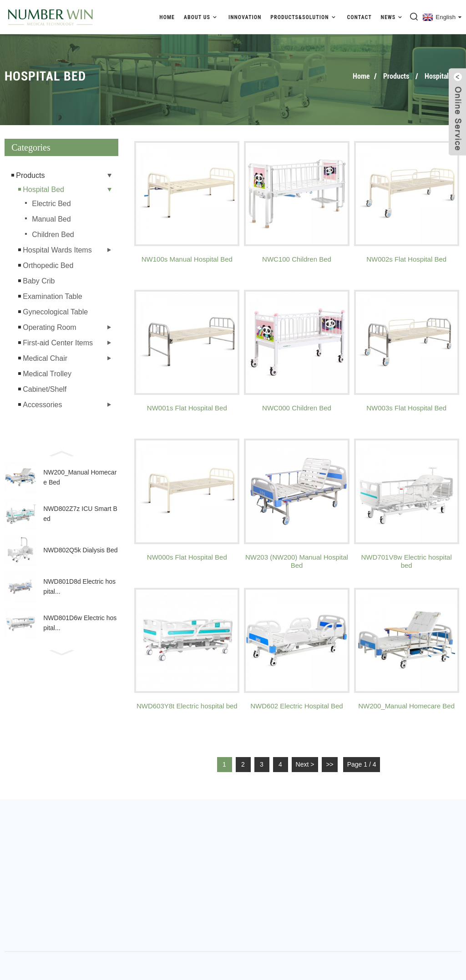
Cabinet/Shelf (45, 389)
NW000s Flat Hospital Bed (187, 557)
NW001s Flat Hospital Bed (187, 408)
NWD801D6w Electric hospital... (80, 623)
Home (167, 17)
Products (396, 76)
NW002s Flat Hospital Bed (406, 259)
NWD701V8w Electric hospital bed (407, 561)
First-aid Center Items (58, 343)
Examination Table (52, 296)
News (393, 17)
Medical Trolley (47, 374)
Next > (305, 764)
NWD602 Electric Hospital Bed (296, 706)
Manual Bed (51, 219)
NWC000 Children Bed (297, 408)
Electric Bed (51, 204)
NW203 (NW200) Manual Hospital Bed (297, 561)
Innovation (245, 17)
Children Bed (53, 235)
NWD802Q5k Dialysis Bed (80, 550)
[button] (61, 453)
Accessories (42, 405)
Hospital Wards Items (57, 250)
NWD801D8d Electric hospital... (79, 586)
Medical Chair (45, 358)
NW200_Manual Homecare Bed (80, 477)
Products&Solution (304, 17)
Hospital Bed (443, 76)
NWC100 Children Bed (297, 259)
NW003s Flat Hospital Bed (406, 408)
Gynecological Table (55, 312)
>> (329, 764)
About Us (202, 17)
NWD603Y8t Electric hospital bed (187, 706)
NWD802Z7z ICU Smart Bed (80, 514)
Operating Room (49, 327)
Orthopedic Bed (48, 265)
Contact (359, 17)
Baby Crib (39, 281)
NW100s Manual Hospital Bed (187, 259)
